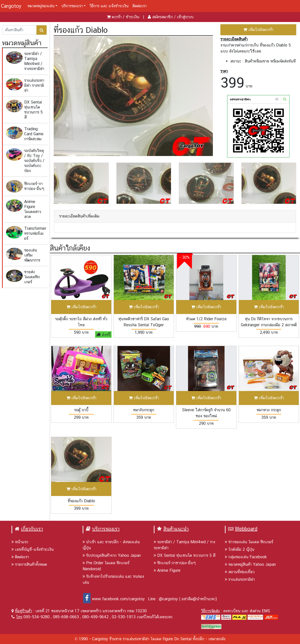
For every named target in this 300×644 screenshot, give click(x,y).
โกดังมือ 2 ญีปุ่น (240, 549)
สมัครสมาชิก (162, 17)
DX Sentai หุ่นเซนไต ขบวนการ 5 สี (185, 555)
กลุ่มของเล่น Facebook (246, 557)
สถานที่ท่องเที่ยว (240, 572)
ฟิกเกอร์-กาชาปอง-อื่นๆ (175, 563)
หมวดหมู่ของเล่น (41, 6)
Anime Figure (167, 570)
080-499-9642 (95, 617)
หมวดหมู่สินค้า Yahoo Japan (250, 564)
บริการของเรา (72, 6)
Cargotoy (11, 6)
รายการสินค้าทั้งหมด (29, 564)
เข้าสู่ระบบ (185, 17)
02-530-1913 (124, 617)
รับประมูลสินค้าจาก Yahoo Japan (112, 555)
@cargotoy (168, 599)
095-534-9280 (37, 617)
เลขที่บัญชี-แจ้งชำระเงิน (33, 549)
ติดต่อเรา (140, 6)
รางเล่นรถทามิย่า (240, 579)
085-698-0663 (66, 617)
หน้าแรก (20, 542)
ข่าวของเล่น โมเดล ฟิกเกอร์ (249, 542)
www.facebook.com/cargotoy (114, 599)
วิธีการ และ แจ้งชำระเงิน (109, 6)
